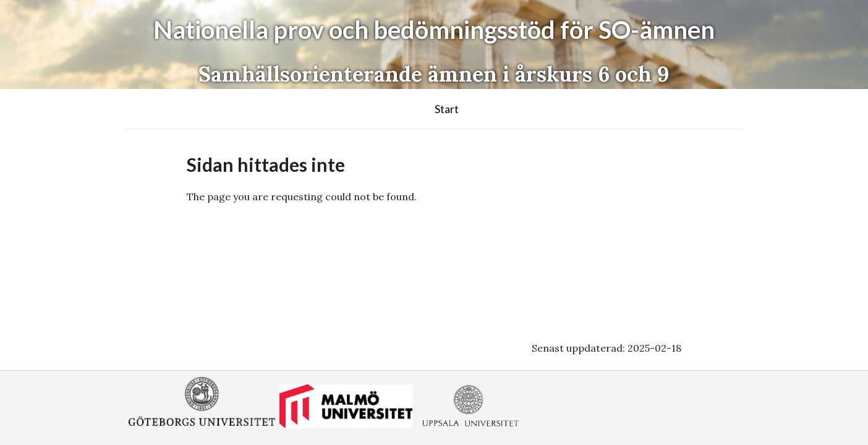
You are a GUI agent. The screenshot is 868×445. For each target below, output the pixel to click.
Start (447, 109)
